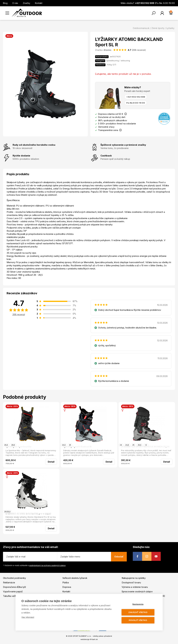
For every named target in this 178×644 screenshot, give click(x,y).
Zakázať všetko (138, 612)
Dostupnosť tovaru (131, 582)
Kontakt (39, 3)
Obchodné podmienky (14, 578)
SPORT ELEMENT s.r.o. (82, 636)
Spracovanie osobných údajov (137, 591)
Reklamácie (9, 582)
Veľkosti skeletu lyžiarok (75, 578)
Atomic (107, 50)
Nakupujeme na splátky (134, 578)
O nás (15, 3)
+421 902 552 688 (136, 97)
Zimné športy (158, 28)
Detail (51, 462)
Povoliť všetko (138, 620)
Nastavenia (138, 604)
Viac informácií (28, 617)
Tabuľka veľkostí (12, 596)
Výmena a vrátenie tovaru (135, 587)
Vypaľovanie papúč (13, 591)
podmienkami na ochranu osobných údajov (47, 565)
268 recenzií (19, 314)
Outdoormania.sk (141, 28)
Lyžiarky (170, 28)
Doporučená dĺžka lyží (14, 587)
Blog (5, 3)
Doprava (67, 587)
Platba (66, 582)
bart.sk (95, 639)
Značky (27, 3)
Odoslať (119, 557)
